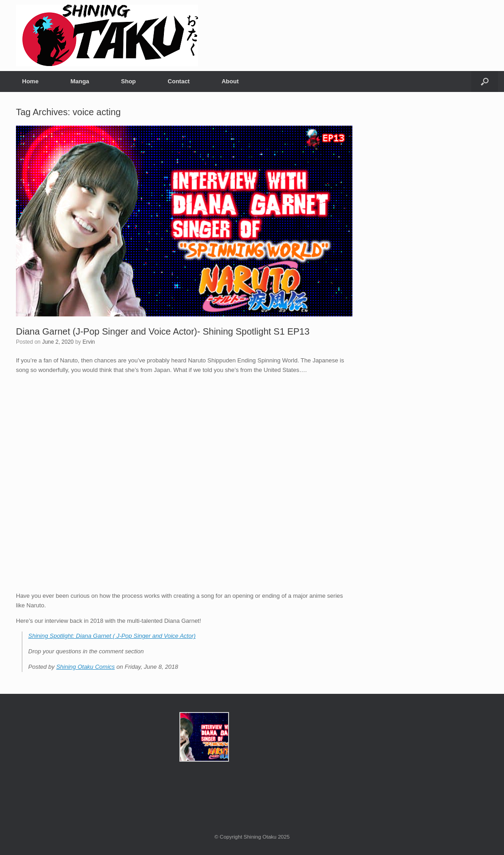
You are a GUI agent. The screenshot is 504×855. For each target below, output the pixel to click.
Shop (129, 81)
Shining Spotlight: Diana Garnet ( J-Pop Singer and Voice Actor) (112, 636)
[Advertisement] (432, 244)
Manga (80, 81)
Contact (178, 81)
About (230, 81)
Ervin (89, 342)
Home (31, 81)
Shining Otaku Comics (85, 667)
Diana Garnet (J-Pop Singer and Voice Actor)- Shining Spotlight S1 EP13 (163, 331)
